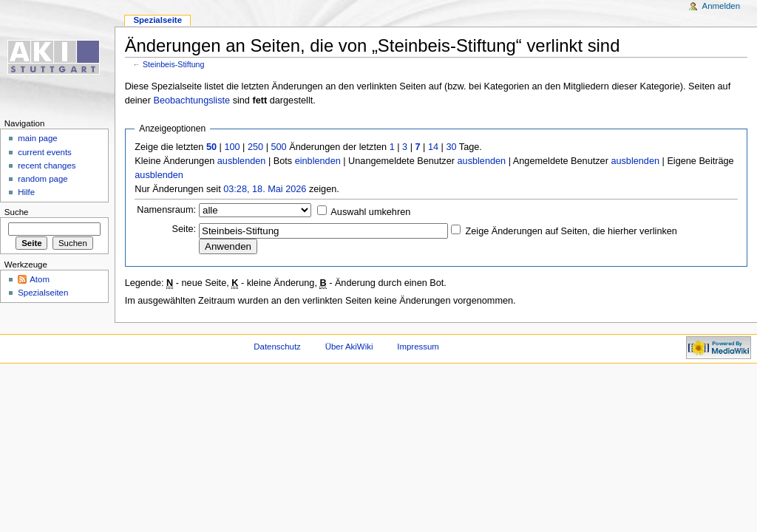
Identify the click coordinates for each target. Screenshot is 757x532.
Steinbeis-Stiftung (174, 64)
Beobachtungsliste (191, 100)
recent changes (47, 166)
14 (433, 147)
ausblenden (242, 161)
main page (38, 138)
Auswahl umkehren (370, 212)
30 (451, 147)
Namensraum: (166, 210)
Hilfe (26, 192)
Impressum (418, 347)
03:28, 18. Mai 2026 (265, 189)
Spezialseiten (43, 293)
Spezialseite (157, 20)
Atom (40, 279)
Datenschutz (277, 347)
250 (255, 147)
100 (232, 147)
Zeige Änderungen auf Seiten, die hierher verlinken (571, 231)
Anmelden (722, 6)
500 (278, 147)
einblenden (318, 161)
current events (45, 152)
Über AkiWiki (349, 347)
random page (43, 179)
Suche (17, 212)
